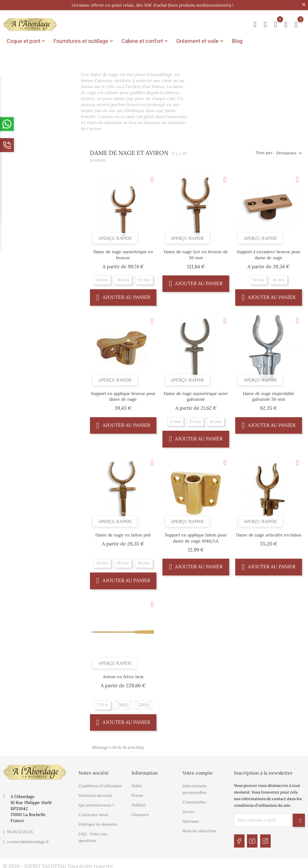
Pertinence (286, 152)
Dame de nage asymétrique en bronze (123, 253)
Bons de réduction (199, 830)
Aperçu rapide (115, 237)
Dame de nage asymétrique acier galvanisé (196, 395)
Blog (237, 41)
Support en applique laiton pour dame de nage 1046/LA (196, 537)
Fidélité (138, 804)
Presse (137, 794)
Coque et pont (26, 41)
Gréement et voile (200, 41)
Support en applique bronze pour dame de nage (123, 395)
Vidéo (137, 785)
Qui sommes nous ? (96, 804)
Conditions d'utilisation (100, 785)
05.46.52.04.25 (20, 831)
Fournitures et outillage (84, 41)
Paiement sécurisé (95, 794)
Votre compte (198, 772)
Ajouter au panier (123, 296)
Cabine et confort (145, 41)
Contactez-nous (93, 813)
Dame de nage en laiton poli (123, 534)
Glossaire (140, 813)
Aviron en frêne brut (123, 675)
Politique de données (98, 823)
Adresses (191, 820)
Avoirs (188, 810)
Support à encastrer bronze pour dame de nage (269, 253)
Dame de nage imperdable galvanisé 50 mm (269, 395)
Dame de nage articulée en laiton (269, 534)
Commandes (194, 801)
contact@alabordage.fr (28, 841)
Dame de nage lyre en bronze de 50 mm (196, 253)
